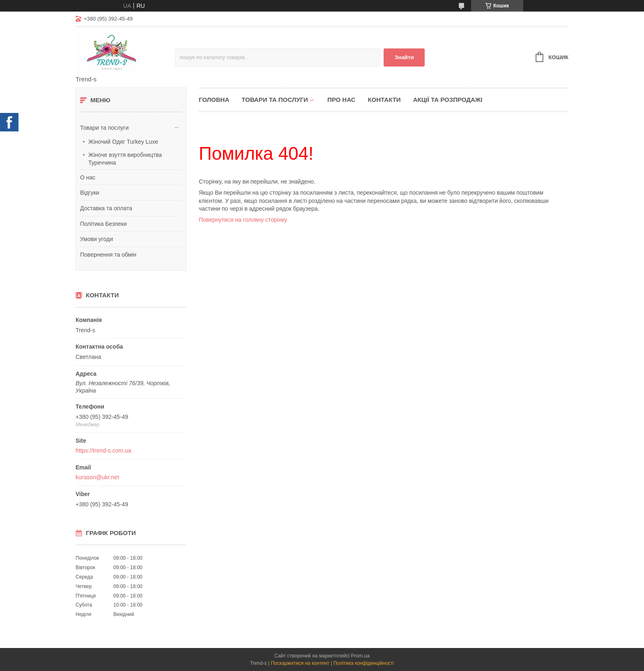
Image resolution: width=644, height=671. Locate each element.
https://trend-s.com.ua (103, 450)
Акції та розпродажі (448, 100)
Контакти (384, 100)
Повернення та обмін (108, 255)
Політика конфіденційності (364, 663)
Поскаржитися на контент (300, 663)
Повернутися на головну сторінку (243, 220)
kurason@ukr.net (97, 477)
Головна (214, 100)
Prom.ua (360, 656)
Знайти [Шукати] (404, 57)
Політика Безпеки (103, 224)
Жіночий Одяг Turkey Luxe (123, 142)
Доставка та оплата (106, 208)
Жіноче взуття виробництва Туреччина (125, 159)
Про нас (342, 100)
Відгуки (90, 193)
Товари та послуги (104, 128)
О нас (88, 177)
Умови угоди (97, 239)
